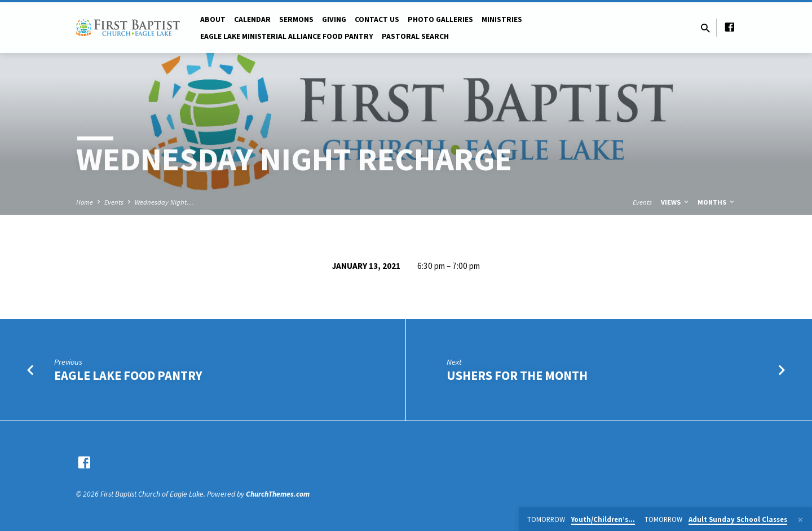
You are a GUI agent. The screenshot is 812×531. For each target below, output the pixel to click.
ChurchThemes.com (278, 494)
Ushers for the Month (517, 375)
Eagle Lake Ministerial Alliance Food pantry (287, 36)
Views (676, 202)
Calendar (252, 19)
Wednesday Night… (164, 202)
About (213, 19)
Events (114, 202)
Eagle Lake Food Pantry (128, 375)
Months (717, 202)
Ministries (502, 19)
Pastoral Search (415, 36)
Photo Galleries (440, 19)
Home (85, 202)
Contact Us (377, 19)
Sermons (296, 19)
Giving (334, 19)
